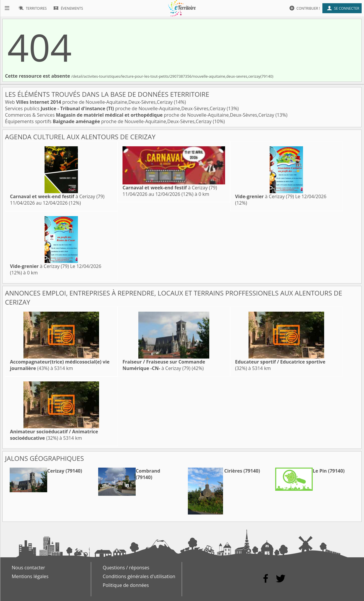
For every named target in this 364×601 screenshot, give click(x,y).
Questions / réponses (126, 568)
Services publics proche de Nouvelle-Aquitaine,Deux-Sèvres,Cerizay (116, 108)
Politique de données (126, 585)
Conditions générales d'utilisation (139, 576)
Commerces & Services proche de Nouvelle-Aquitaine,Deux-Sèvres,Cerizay (140, 115)
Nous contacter (28, 568)
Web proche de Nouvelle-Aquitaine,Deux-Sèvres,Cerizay (89, 102)
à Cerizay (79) (57, 196)
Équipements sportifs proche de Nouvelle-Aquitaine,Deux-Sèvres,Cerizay (109, 121)
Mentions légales (30, 576)
